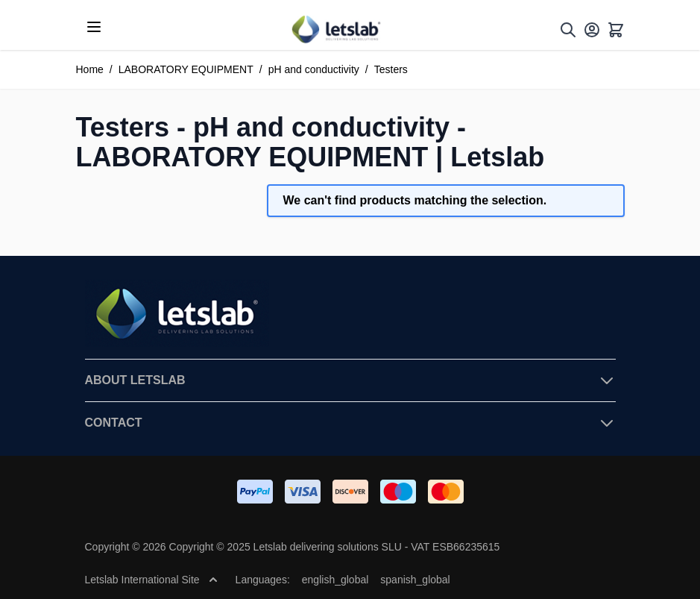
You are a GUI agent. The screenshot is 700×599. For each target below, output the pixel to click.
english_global (335, 580)
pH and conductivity (314, 69)
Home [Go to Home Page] (90, 69)
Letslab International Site (151, 580)
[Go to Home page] (335, 29)
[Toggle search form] (568, 30)
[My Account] (592, 30)
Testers (391, 69)
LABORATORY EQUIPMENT (186, 69)
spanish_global (415, 580)
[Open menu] (94, 27)
